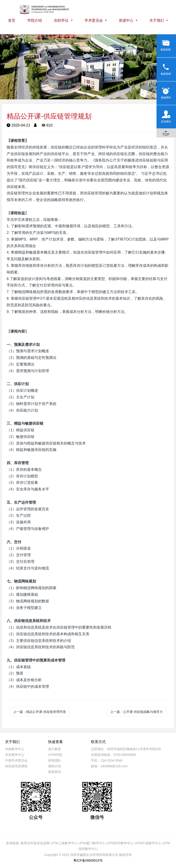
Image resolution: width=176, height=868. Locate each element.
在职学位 (62, 20)
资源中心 (126, 20)
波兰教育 (55, 749)
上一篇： (40, 712)
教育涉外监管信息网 (35, 843)
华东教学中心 (15, 755)
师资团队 (55, 760)
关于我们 (157, 20)
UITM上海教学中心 (64, 843)
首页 (12, 20)
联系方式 (98, 742)
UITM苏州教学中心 (120, 843)
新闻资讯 (55, 772)
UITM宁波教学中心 (148, 843)
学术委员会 (94, 20)
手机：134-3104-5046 (107, 760)
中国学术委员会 (16, 760)
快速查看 (55, 742)
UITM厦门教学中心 (92, 843)
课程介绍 (55, 766)
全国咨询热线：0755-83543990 (113, 755)
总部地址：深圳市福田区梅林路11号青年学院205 (126, 749)
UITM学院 (55, 755)
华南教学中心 (15, 749)
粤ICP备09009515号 (88, 860)
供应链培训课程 (16, 766)
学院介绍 (35, 20)
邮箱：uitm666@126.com (109, 766)
